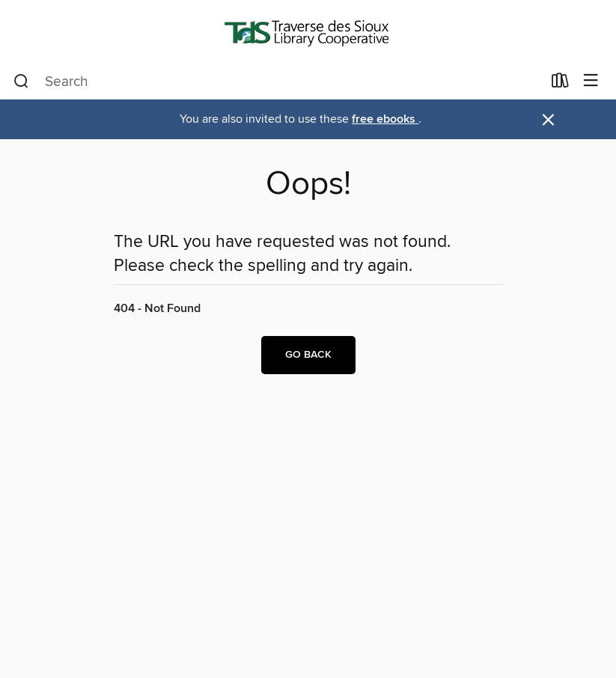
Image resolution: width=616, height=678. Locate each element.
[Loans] (560, 84)
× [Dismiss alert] (548, 120)
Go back (308, 355)
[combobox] (278, 82)
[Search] (21, 82)
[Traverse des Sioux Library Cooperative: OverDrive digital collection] (308, 32)
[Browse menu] (591, 81)
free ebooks (385, 119)
